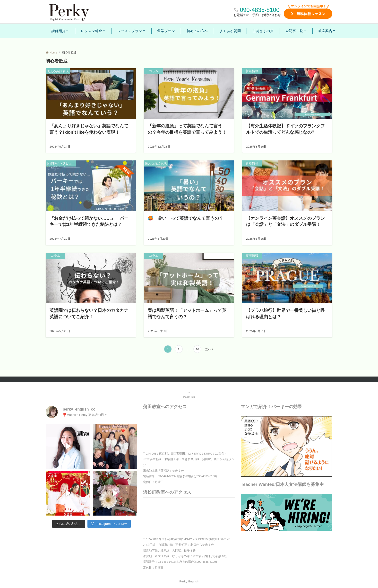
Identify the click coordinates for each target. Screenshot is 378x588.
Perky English (189, 581)
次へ (208, 349)
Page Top (189, 394)
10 (197, 349)
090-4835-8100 (260, 10)
